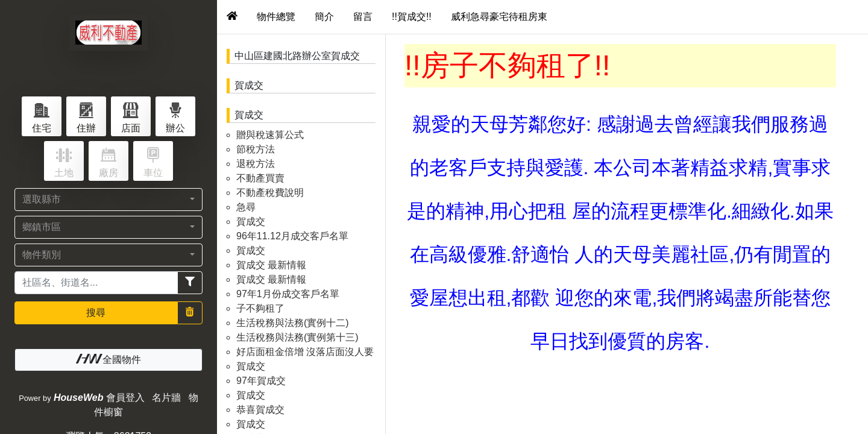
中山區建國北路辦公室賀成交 (297, 56)
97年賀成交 (261, 381)
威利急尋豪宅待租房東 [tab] (499, 17)
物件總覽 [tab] (276, 17)
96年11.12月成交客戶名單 (292, 236)
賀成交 (249, 85)
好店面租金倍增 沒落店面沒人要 (305, 352)
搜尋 (96, 313)
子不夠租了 (260, 308)
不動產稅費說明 (270, 193)
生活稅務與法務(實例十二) (293, 323)
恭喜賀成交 (260, 410)
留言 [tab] (363, 17)
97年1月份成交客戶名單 (288, 294)
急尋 (246, 207)
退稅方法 (256, 164)
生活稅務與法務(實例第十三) (297, 337)
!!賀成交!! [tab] (412, 17)
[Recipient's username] (96, 283)
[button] (108, 200)
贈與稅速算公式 (270, 135)
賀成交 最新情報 (271, 265)
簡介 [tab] (324, 17)
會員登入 (125, 398)
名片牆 (166, 398)
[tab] (232, 17)
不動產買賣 (260, 178)
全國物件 (108, 359)
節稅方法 (256, 149)
